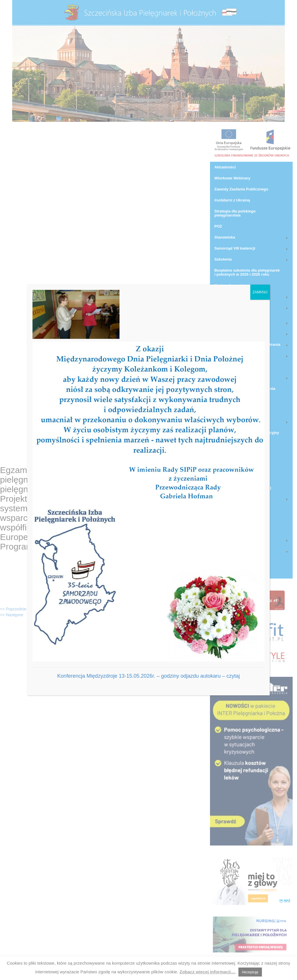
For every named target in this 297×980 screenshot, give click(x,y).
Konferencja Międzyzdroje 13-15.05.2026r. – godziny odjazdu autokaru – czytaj (148, 676)
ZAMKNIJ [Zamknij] (260, 292)
